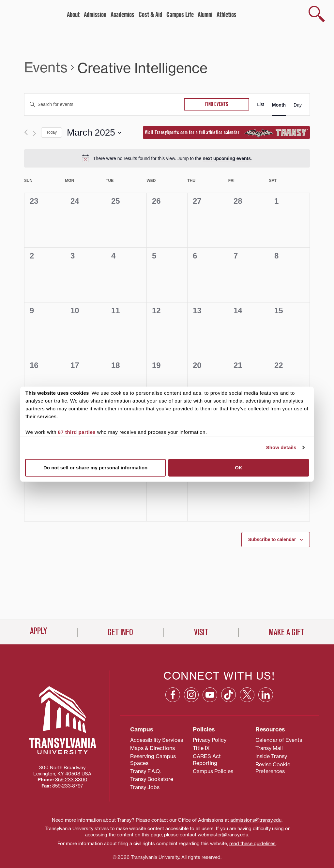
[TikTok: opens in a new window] (228, 671)
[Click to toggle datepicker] (94, 133)
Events (46, 67)
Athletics (227, 15)
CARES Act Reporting (207, 736)
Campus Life (180, 15)
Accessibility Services (157, 716)
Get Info (120, 857)
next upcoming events (227, 158)
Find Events (217, 104)
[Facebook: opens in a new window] (173, 671)
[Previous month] (26, 132)
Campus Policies (213, 747)
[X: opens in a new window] (247, 671)
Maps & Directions (152, 724)
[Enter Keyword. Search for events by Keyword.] (104, 104)
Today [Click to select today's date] (52, 132)
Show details (281, 447)
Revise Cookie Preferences (273, 744)
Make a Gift (286, 857)
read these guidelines (252, 820)
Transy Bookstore (152, 755)
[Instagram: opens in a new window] (191, 671)
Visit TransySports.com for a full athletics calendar (226, 133)
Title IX (201, 724)
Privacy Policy (210, 716)
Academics (122, 15)
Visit (201, 857)
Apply (38, 855)
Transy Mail (269, 724)
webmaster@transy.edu (223, 811)
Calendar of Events (279, 716)
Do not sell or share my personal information (95, 468)
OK (239, 468)
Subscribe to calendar (272, 539)
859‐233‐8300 (71, 756)
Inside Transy (271, 732)
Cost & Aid (150, 15)
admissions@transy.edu (256, 796)
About (73, 15)
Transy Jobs (145, 763)
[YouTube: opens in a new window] (210, 671)
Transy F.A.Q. (145, 747)
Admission (95, 15)
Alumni (205, 15)
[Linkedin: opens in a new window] (266, 671)
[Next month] (34, 133)
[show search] (317, 14)
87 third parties (77, 432)
